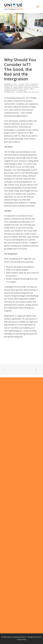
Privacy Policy (22, 639)
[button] (38, 6)
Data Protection (31, 86)
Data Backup (19, 86)
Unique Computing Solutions (29, 92)
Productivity (18, 89)
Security (26, 89)
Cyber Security (9, 86)
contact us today (30, 331)
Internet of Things (11, 87)
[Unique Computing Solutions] (14, 6)
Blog (23, 84)
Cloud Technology (32, 84)
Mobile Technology (25, 87)
